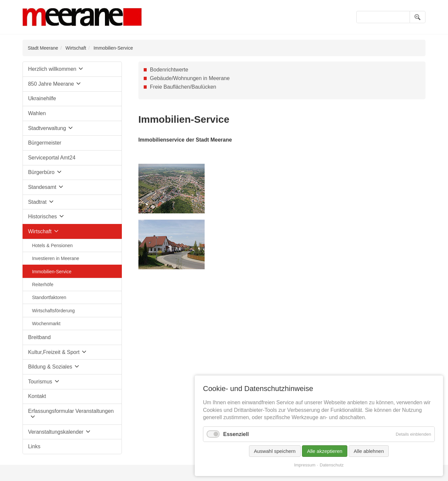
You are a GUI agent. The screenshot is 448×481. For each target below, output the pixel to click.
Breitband (40, 337)
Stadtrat (37, 202)
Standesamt (42, 187)
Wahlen (37, 113)
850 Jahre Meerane (51, 84)
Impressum (305, 465)
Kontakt (37, 396)
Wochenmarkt (46, 324)
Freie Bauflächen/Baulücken (183, 87)
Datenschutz (332, 465)
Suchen (418, 17)
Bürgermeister (45, 143)
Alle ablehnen (369, 451)
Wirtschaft (76, 48)
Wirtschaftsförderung (53, 311)
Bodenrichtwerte (169, 70)
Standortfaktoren (49, 297)
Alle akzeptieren (325, 451)
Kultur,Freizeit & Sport (54, 352)
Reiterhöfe (43, 284)
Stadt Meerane (43, 48)
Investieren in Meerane (56, 258)
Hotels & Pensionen (52, 245)
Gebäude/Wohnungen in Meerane (190, 78)
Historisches (43, 217)
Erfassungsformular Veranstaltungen (71, 411)
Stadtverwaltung (47, 128)
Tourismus (40, 382)
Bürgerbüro (41, 172)
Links (34, 446)
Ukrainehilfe (42, 98)
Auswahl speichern (275, 451)
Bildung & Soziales (50, 367)
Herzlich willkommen (52, 69)
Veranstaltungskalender (56, 432)
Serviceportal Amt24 (52, 158)
